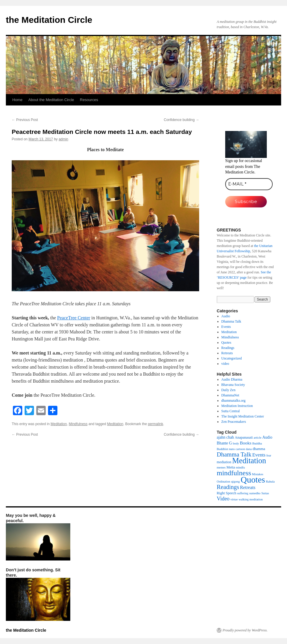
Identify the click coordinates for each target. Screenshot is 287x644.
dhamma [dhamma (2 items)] (259, 449)
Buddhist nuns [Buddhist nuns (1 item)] (226, 449)
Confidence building (181, 120)
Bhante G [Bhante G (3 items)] (224, 443)
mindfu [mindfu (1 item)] (240, 467)
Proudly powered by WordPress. (245, 630)
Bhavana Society (233, 385)
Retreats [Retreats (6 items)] (248, 487)
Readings (228, 348)
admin (63, 139)
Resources (89, 100)
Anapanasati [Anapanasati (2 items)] (244, 437)
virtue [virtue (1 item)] (234, 499)
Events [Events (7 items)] (259, 455)
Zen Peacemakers (234, 422)
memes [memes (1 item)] (221, 467)
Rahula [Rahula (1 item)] (270, 482)
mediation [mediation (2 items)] (224, 462)
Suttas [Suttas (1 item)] (265, 493)
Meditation (59, 424)
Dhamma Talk (231, 321)
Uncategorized (232, 358)
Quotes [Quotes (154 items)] (253, 480)
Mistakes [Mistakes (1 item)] (257, 474)
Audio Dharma (232, 379)
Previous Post (25, 120)
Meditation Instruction (237, 406)
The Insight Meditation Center (243, 416)
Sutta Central (231, 411)
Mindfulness (78, 424)
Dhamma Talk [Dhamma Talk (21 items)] (234, 454)
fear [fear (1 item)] (269, 455)
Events (226, 327)
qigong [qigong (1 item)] (235, 482)
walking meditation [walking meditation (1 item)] (251, 499)
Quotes (226, 343)
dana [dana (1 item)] (249, 449)
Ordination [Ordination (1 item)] (223, 482)
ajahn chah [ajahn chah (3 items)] (225, 437)
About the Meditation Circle (51, 100)
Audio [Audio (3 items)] (267, 437)
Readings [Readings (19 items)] (228, 487)
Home (17, 100)
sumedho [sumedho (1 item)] (255, 493)
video (225, 364)
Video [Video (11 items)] (223, 499)
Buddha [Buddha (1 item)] (257, 443)
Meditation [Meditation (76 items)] (249, 461)
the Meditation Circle (49, 20)
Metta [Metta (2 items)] (231, 467)
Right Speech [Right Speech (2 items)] (227, 493)
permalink (156, 424)
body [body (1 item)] (236, 443)
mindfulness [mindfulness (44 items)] (234, 473)
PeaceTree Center (74, 318)
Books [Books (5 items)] (246, 443)
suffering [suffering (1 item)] (243, 493)
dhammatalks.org (234, 401)
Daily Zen (228, 390)
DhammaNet (230, 395)
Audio (226, 316)
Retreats (227, 353)
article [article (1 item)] (258, 438)
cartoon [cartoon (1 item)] (240, 449)
